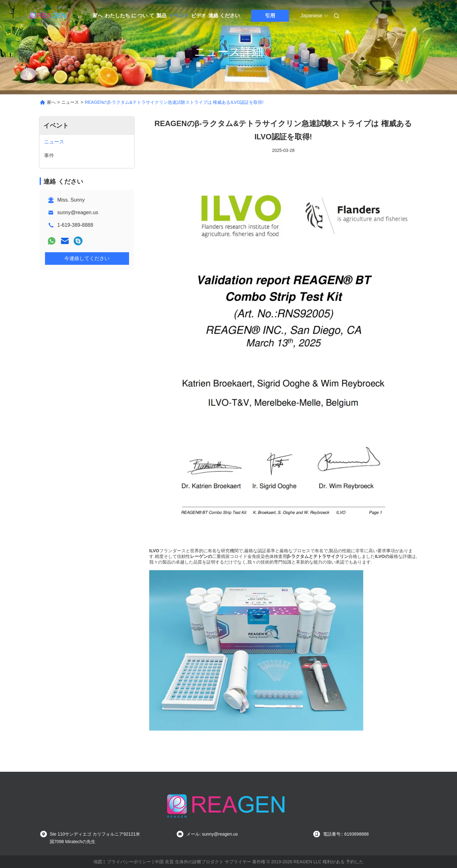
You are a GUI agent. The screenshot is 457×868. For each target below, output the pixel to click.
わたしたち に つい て (130, 16)
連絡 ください (224, 16)
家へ (98, 16)
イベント (179, 16)
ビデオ (199, 16)
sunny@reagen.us (78, 212)
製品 (161, 16)
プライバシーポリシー (129, 862)
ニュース (70, 102)
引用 (270, 16)
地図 (98, 862)
